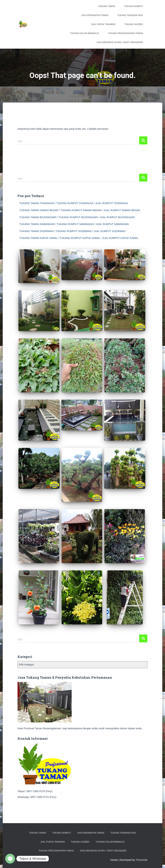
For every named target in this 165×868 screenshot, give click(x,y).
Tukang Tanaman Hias (130, 15)
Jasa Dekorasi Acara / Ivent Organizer (120, 42)
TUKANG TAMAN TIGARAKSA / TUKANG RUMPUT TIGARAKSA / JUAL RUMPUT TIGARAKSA (74, 203)
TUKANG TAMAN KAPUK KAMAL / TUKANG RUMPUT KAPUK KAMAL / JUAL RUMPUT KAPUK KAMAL (79, 238)
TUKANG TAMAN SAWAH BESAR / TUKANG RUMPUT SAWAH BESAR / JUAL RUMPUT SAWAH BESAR (80, 210)
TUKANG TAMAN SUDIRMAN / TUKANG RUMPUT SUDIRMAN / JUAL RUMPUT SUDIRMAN (72, 231)
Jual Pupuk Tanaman (103, 24)
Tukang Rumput (133, 6)
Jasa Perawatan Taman (95, 15)
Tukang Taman (107, 6)
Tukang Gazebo (134, 24)
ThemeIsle (142, 860)
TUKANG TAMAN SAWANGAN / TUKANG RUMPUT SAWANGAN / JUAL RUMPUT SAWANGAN (74, 224)
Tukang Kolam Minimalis (84, 33)
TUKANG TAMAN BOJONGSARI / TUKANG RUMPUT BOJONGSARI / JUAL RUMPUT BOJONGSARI (77, 217)
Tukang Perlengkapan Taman (125, 33)
